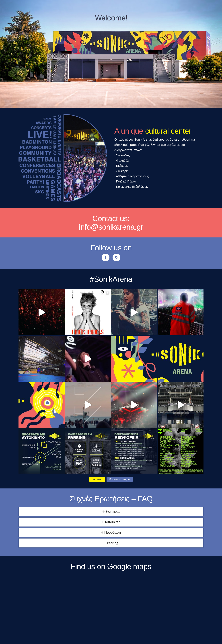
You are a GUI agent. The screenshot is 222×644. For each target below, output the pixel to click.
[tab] (111, 512)
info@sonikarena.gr (111, 227)
